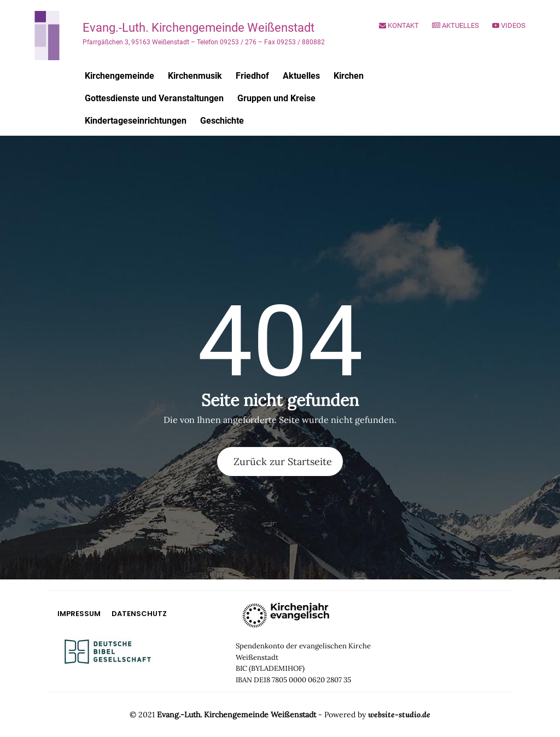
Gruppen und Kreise (276, 98)
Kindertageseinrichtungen (136, 121)
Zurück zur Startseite (283, 462)
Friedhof (252, 76)
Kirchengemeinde (119, 76)
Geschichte (222, 121)
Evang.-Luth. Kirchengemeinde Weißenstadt (199, 28)
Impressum (79, 614)
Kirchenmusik (195, 76)
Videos (509, 25)
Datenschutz (139, 614)
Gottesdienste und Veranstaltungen (154, 98)
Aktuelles (456, 25)
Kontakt (399, 25)
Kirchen (349, 76)
